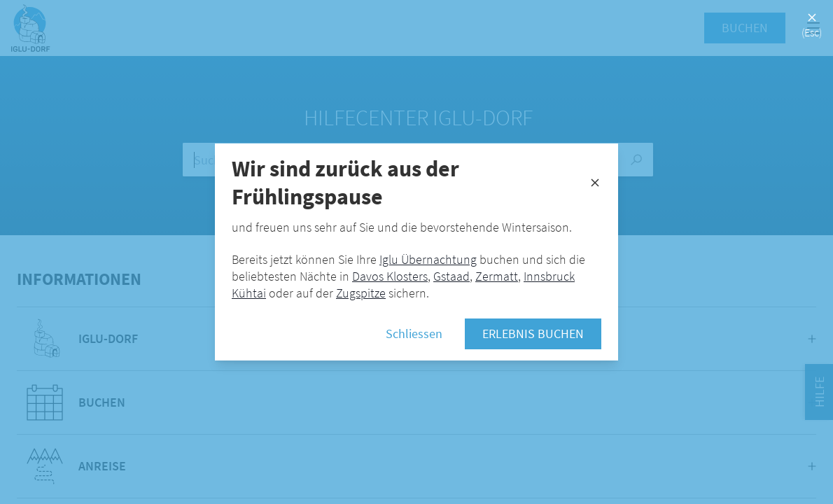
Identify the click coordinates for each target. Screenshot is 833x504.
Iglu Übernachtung (428, 259)
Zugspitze (361, 293)
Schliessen (414, 334)
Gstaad (451, 276)
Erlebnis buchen (533, 334)
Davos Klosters (390, 276)
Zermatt (497, 276)
